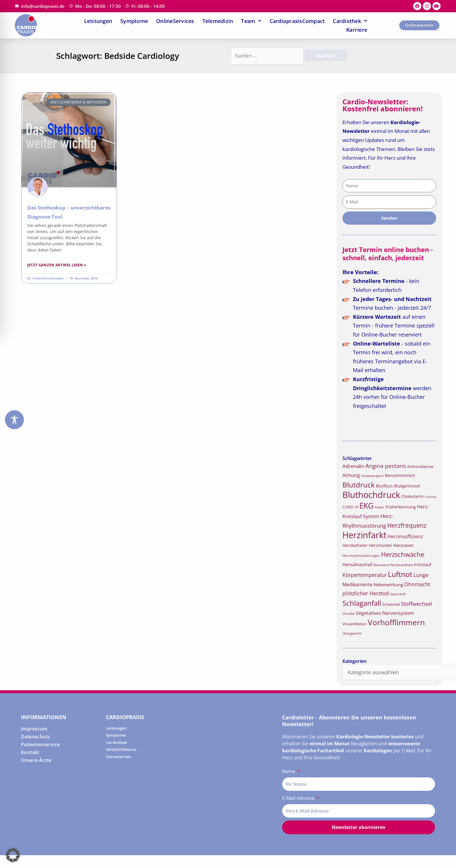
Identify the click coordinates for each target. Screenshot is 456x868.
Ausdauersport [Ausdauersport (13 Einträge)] (372, 476)
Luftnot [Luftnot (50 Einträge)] (400, 574)
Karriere (357, 30)
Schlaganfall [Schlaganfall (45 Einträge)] (362, 603)
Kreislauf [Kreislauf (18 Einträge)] (423, 565)
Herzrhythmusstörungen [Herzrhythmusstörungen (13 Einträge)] (361, 556)
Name (289, 771)
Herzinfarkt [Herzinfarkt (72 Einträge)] (364, 535)
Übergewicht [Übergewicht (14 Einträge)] (352, 633)
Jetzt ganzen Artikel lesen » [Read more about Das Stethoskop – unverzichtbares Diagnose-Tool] (57, 265)
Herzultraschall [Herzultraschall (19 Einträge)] (357, 564)
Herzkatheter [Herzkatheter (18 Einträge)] (355, 545)
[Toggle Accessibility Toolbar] (14, 420)
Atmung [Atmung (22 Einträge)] (351, 475)
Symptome (134, 21)
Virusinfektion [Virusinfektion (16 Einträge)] (355, 624)
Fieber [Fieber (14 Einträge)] (380, 507)
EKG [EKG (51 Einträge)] (366, 506)
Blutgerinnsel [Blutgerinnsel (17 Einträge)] (407, 486)
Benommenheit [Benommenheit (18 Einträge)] (400, 475)
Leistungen (98, 21)
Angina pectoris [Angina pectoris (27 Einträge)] (386, 466)
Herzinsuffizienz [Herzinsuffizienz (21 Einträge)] (405, 536)
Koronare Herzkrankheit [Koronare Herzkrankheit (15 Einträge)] (393, 565)
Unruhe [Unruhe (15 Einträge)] (349, 613)
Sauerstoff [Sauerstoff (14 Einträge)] (398, 594)
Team (251, 21)
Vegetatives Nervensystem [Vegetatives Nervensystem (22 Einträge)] (385, 613)
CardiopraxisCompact (297, 21)
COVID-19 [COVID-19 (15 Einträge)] (350, 507)
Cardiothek (350, 21)
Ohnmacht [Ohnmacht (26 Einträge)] (417, 584)
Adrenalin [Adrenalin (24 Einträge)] (353, 466)
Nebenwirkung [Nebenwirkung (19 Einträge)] (388, 584)
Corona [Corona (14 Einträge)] (431, 497)
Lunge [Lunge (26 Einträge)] (421, 575)
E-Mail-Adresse (299, 798)
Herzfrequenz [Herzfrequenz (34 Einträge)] (407, 525)
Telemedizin (218, 21)
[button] (13, 855)
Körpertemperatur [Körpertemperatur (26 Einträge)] (365, 575)
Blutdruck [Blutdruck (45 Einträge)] (359, 485)
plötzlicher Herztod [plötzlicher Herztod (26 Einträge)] (366, 593)
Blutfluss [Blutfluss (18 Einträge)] (384, 486)
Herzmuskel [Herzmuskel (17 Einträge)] (380, 545)
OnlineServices (175, 21)
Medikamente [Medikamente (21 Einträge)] (357, 584)
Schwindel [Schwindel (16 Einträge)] (391, 604)
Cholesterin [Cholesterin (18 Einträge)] (412, 496)
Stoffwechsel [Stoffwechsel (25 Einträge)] (417, 604)
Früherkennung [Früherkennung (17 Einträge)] (401, 507)
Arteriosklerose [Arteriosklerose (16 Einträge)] (420, 466)
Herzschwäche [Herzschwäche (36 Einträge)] (403, 554)
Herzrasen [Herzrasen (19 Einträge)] (403, 545)
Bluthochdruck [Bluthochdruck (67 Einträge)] (371, 495)
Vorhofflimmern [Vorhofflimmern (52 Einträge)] (396, 623)
